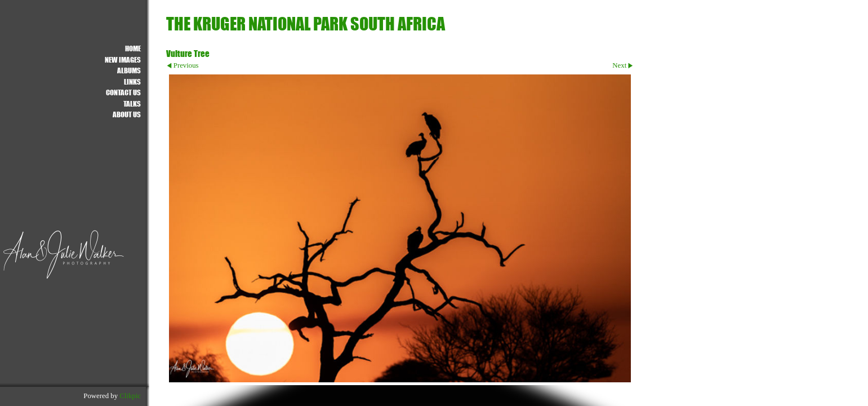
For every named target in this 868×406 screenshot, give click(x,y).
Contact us (123, 92)
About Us (127, 114)
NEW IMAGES (123, 59)
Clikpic (130, 396)
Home (133, 48)
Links (132, 81)
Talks (132, 103)
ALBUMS (129, 70)
